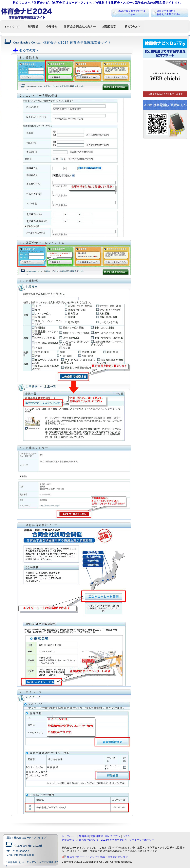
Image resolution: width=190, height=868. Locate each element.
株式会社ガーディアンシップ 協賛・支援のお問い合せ (97, 857)
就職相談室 (97, 836)
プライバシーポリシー (142, 840)
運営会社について (89, 840)
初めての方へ (113, 836)
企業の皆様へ (69, 840)
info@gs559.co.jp (24, 855)
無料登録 (84, 836)
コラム (126, 836)
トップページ (69, 836)
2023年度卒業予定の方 (114, 840)
